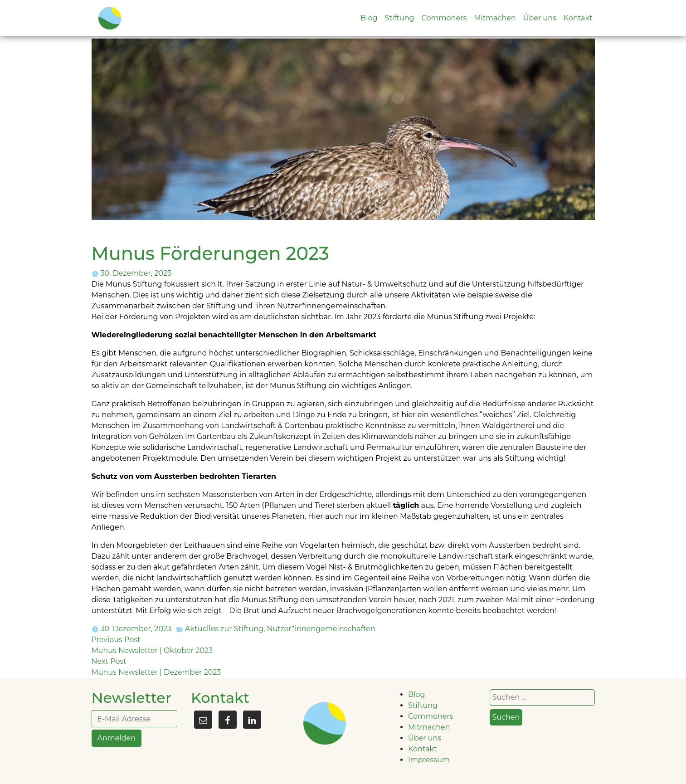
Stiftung (399, 18)
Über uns (540, 18)
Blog (369, 18)
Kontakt (578, 18)
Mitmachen (495, 18)
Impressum (429, 760)
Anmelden (117, 738)
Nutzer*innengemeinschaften (321, 629)
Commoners (444, 18)
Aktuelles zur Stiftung (224, 629)
